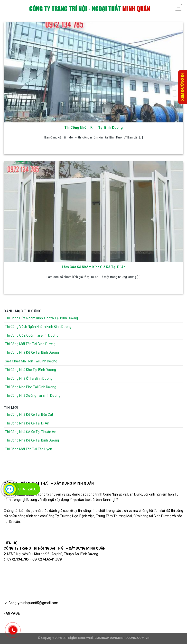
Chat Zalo (27, 489)
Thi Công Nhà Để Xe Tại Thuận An (31, 432)
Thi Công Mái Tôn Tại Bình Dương (30, 344)
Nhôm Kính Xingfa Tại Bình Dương (42, 619)
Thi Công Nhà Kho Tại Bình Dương (30, 370)
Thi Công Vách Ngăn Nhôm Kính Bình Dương (38, 327)
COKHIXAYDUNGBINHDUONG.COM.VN (122, 638)
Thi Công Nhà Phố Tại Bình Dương (31, 387)
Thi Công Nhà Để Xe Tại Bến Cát (29, 414)
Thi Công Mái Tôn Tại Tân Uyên (28, 449)
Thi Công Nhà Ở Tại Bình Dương (29, 378)
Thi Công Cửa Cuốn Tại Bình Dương (32, 335)
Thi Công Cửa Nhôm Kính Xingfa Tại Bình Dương (41, 318)
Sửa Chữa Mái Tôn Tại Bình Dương (31, 361)
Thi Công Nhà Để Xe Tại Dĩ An (27, 423)
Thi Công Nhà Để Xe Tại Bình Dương (32, 352)
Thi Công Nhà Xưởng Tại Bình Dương (33, 396)
